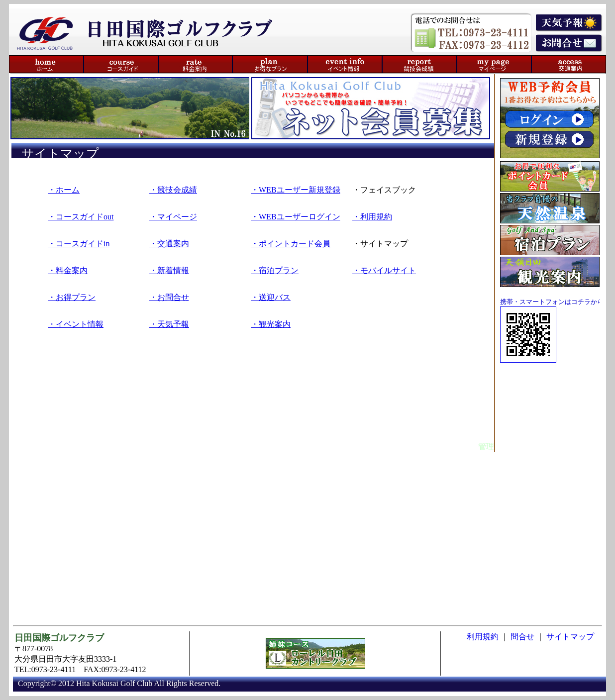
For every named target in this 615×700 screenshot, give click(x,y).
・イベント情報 (76, 324)
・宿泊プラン (275, 270)
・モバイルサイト (384, 270)
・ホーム (64, 190)
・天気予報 (169, 324)
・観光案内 (271, 324)
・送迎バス (271, 297)
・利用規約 (372, 217)
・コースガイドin (79, 244)
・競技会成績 (173, 190)
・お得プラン (72, 297)
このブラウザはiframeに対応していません (307, 659)
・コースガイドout (81, 217)
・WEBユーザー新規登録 (296, 190)
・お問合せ (169, 297)
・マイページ (173, 217)
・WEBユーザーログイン (296, 217)
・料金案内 (68, 270)
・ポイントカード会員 (291, 244)
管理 (486, 447)
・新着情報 (169, 270)
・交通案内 (169, 244)
